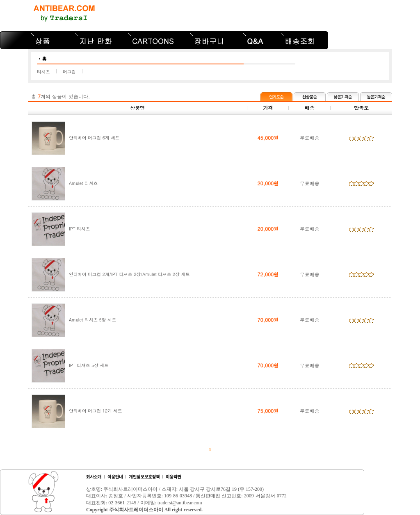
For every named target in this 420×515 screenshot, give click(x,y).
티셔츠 (43, 72)
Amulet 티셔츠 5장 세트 (92, 320)
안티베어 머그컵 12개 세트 (96, 411)
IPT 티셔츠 (79, 229)
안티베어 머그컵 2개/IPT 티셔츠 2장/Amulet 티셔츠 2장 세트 (129, 274)
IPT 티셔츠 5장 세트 (89, 365)
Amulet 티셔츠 (83, 183)
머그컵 (69, 72)
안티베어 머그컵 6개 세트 (94, 138)
